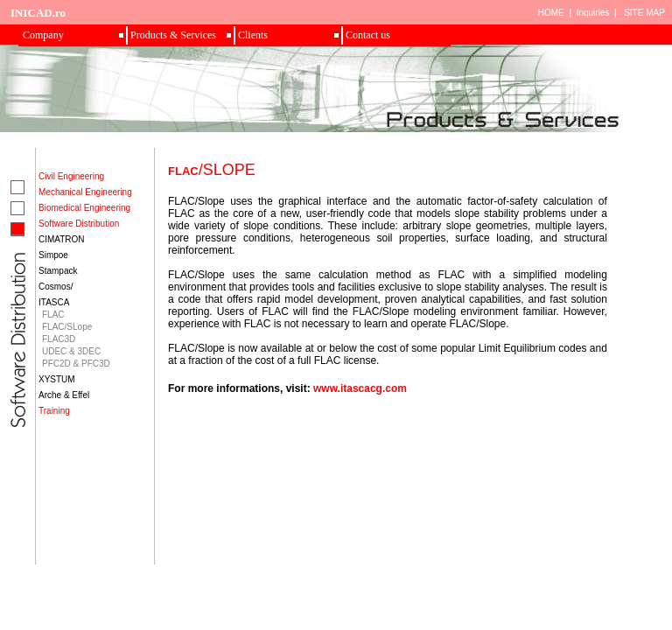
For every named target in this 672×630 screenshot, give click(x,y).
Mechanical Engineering (85, 192)
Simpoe (53, 255)
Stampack (58, 271)
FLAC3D (59, 339)
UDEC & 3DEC (71, 351)
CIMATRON (62, 239)
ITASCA (54, 302)
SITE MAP (644, 13)
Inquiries (593, 13)
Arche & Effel (64, 395)
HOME (551, 13)
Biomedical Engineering (84, 208)
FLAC (53, 315)
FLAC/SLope (67, 327)
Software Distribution (79, 224)
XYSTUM (57, 379)
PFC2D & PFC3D (76, 364)
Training (54, 411)
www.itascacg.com (360, 388)
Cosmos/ (56, 287)
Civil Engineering (71, 176)
